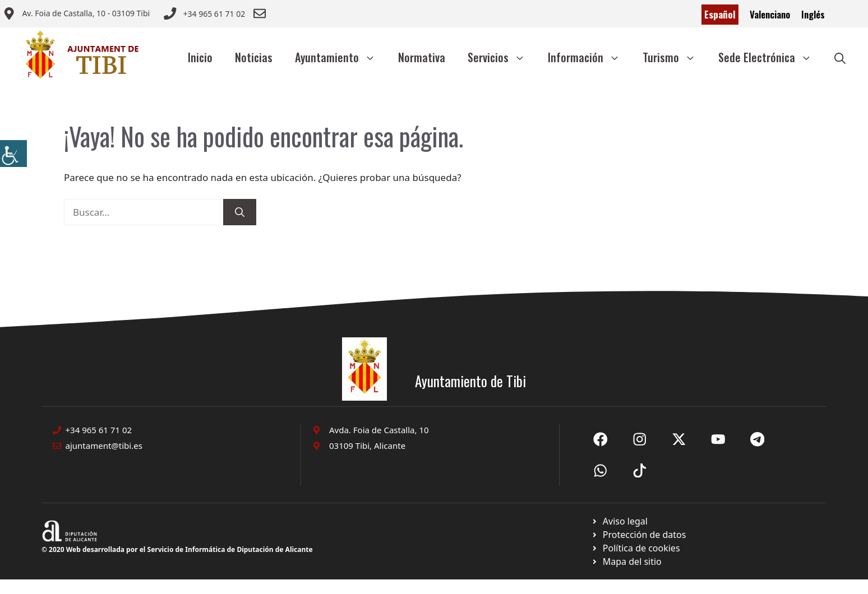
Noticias (254, 57)
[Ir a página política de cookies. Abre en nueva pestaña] (638, 535)
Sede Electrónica (771, 57)
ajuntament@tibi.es (104, 445)
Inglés (813, 14)
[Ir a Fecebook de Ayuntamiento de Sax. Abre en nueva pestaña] (601, 439)
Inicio (200, 57)
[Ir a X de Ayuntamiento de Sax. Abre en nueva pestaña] (640, 439)
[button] (840, 57)
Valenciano (770, 14)
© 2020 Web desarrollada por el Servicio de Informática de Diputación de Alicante (177, 549)
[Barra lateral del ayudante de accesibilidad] (13, 154)
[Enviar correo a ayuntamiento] (76, 15)
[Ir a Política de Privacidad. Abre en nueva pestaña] (619, 521)
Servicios (502, 57)
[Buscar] (240, 212)
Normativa (422, 57)
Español (720, 14)
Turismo (675, 57)
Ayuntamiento (341, 57)
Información (590, 57)
